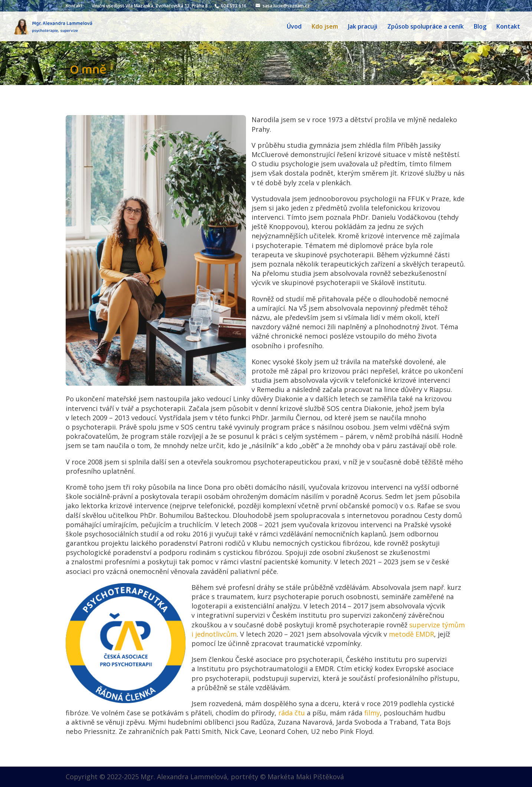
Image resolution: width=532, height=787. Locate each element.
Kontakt (508, 27)
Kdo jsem (325, 27)
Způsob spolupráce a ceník (426, 27)
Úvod (294, 27)
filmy (372, 713)
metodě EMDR (411, 634)
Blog (480, 27)
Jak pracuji (363, 27)
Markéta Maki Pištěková (306, 777)
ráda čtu (292, 713)
